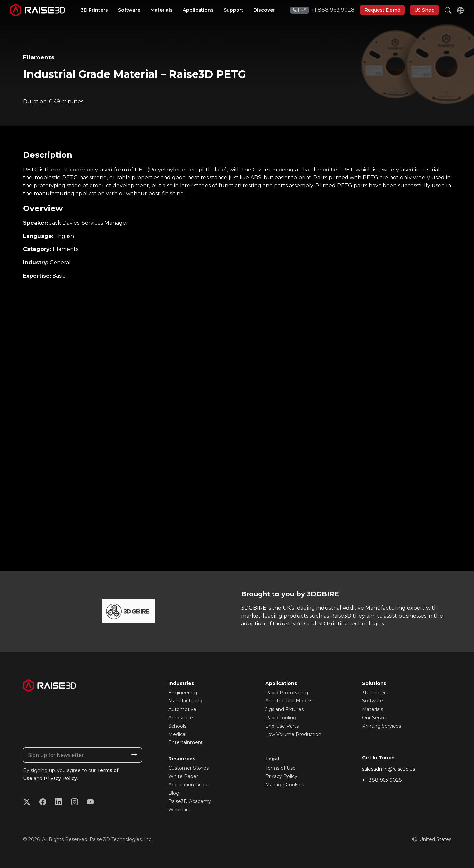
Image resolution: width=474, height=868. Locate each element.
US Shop (424, 10)
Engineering (183, 693)
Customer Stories (189, 768)
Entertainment (186, 742)
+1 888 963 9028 (322, 10)
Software (372, 701)
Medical (177, 734)
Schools (177, 726)
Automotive (182, 709)
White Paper (183, 776)
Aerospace (181, 718)
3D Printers (375, 693)
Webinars (179, 810)
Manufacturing (185, 701)
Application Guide (189, 785)
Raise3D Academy (190, 801)
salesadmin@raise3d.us (388, 769)
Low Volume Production (293, 734)
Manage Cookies (285, 785)
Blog (174, 793)
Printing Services (382, 726)
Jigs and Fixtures (284, 709)
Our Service (375, 718)
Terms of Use (280, 768)
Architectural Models (289, 701)
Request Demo (382, 10)
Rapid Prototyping (287, 693)
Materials (372, 709)
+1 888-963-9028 (382, 780)
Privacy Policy (60, 778)
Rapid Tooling (281, 718)
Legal (272, 759)
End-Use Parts (282, 726)
